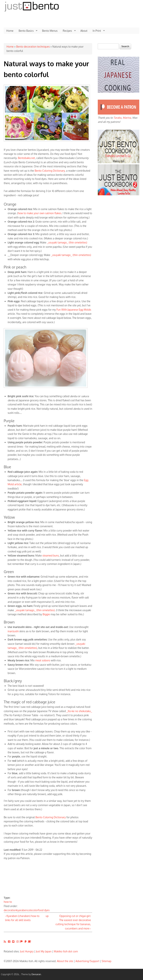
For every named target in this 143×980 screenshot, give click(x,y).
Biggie (46, 614)
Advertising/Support (87, 961)
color (35, 910)
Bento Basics (27, 31)
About (84, 31)
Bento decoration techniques (33, 47)
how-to (8, 902)
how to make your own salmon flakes (40, 213)
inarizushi (13, 631)
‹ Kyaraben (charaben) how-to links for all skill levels (22, 918)
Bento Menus (50, 31)
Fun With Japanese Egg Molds (74, 310)
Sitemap (107, 961)
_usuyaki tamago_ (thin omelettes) (67, 242)
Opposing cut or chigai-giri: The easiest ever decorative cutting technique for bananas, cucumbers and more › (73, 922)
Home (10, 31)
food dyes (44, 910)
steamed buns (51, 555)
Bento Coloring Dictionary (50, 171)
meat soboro (43, 660)
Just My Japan (44, 951)
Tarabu (117, 118)
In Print (97, 31)
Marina (127, 118)
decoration (10, 910)
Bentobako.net (26, 158)
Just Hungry (27, 951)
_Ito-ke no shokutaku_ (79, 711)
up (47, 916)
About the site (65, 961)
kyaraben (22, 910)
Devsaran (36, 974)
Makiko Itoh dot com (66, 951)
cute (30, 910)
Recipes (68, 31)
